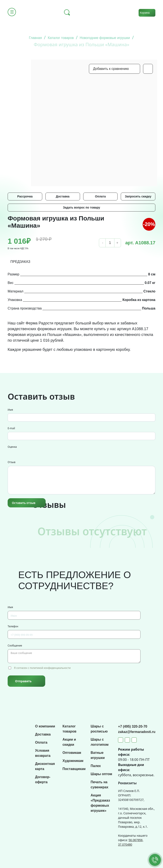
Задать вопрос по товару (81, 207)
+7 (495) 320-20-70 (133, 726)
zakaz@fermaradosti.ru (137, 732)
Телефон (13, 626)
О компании (45, 726)
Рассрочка (25, 196)
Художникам (73, 761)
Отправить (23, 681)
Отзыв (11, 462)
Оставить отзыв (24, 503)
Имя (10, 410)
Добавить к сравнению (111, 69)
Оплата (100, 196)
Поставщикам (74, 769)
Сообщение (15, 646)
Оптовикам (72, 753)
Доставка (63, 196)
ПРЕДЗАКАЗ (20, 262)
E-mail (11, 428)
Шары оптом (101, 774)
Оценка (12, 447)
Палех (96, 766)
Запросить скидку (138, 196)
